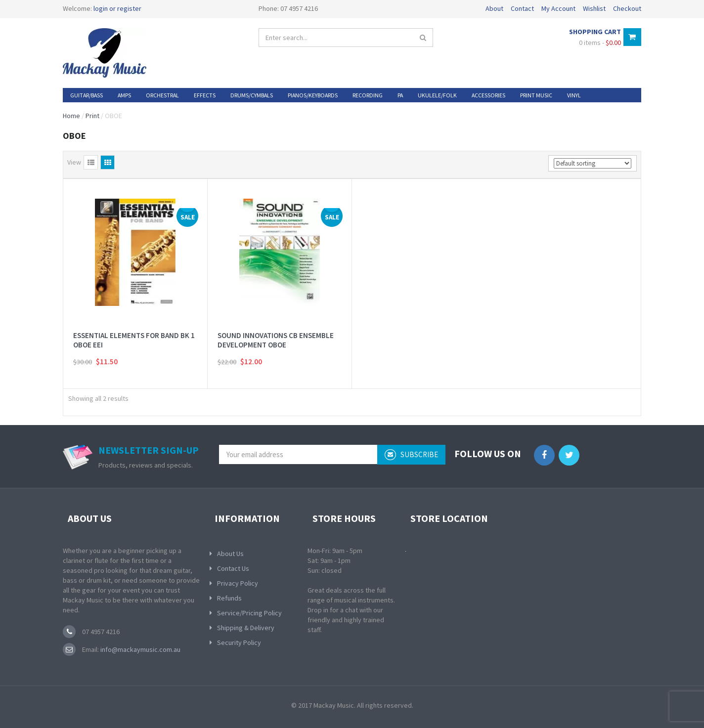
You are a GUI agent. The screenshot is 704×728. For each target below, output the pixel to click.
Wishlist (594, 8)
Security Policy (239, 642)
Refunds (229, 598)
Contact (522, 8)
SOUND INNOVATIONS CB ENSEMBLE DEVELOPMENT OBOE (276, 340)
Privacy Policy (238, 583)
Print (92, 116)
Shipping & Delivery (246, 628)
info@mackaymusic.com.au (140, 649)
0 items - (600, 43)
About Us (230, 554)
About (494, 8)
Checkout (627, 8)
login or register (117, 8)
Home (71, 116)
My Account (558, 8)
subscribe (411, 455)
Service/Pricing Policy (249, 613)
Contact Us (233, 568)
